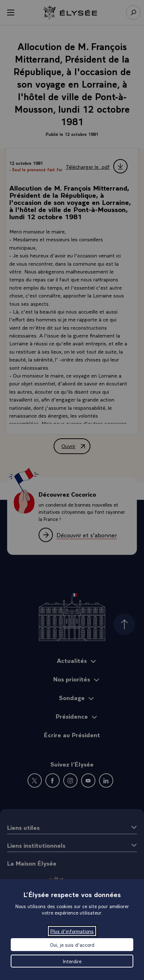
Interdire (72, 961)
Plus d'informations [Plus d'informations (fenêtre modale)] (72, 931)
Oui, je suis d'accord (72, 945)
